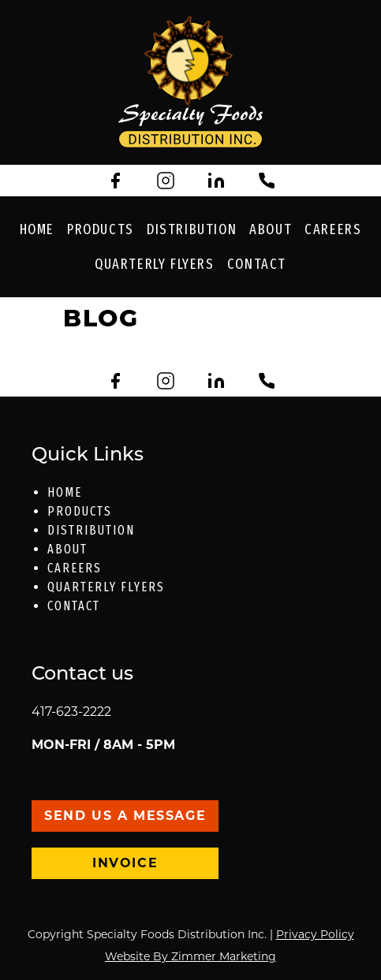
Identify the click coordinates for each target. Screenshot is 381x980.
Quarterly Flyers (155, 264)
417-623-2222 (71, 712)
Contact (257, 264)
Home (37, 229)
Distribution (192, 229)
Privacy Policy (315, 934)
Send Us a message (125, 816)
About (271, 229)
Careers (333, 229)
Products (101, 229)
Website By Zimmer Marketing (190, 956)
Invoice (125, 863)
